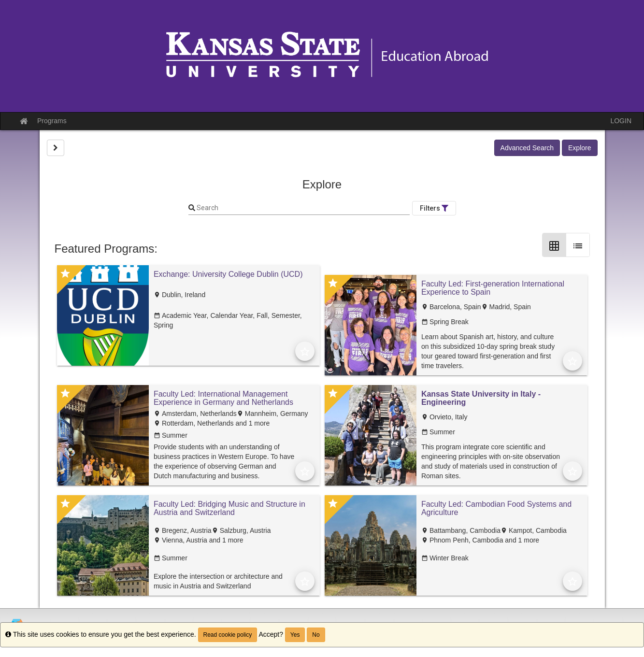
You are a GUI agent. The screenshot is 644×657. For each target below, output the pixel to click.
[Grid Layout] (554, 245)
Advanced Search (527, 148)
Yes (295, 635)
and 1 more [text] (252, 423)
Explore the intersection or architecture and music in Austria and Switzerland (218, 581)
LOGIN (621, 121)
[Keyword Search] (302, 208)
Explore (580, 148)
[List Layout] (578, 245)
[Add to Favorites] (305, 351)
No (316, 635)
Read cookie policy (228, 635)
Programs (52, 121)
